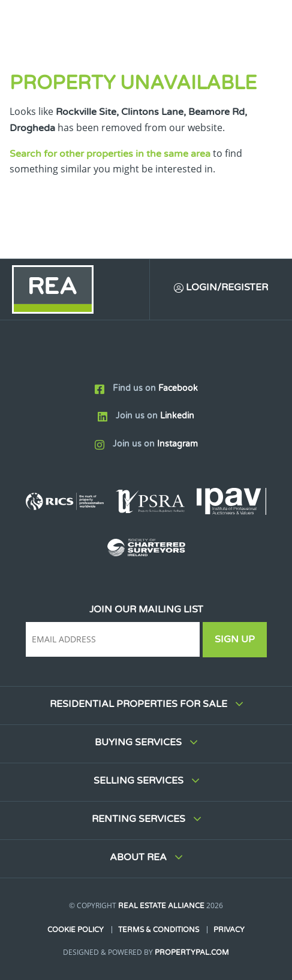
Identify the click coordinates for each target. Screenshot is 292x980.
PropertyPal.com (192, 952)
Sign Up (235, 639)
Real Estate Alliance (161, 906)
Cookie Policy (76, 930)
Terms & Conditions (159, 930)
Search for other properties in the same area (110, 154)
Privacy (229, 930)
